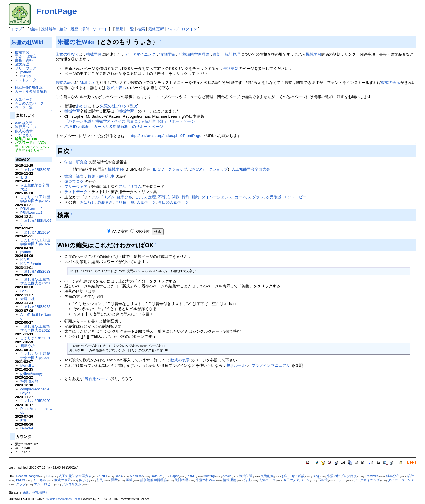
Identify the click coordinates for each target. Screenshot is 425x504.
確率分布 (124, 197)
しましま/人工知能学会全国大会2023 (35, 281)
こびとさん (24, 135)
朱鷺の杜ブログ (114, 106)
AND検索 (118, 231)
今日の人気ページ (173, 202)
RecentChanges (27, 476)
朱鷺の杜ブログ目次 (342, 476)
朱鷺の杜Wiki (76, 42)
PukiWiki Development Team (62, 499)
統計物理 (233, 54)
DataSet (27, 428)
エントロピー (295, 197)
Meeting (209, 476)
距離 (195, 197)
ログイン (189, 29)
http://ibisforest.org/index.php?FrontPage (166, 136)
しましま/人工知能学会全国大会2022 (35, 328)
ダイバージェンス (217, 197)
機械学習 (94, 54)
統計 (217, 54)
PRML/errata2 (32, 209)
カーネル (242, 197)
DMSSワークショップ (209, 169)
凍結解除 (49, 29)
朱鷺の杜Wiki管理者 (35, 493)
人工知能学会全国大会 (251, 169)
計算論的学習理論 (194, 54)
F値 (23, 421)
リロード (100, 29)
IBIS (24, 177)
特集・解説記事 (101, 176)
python (26, 72)
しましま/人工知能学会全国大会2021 (35, 356)
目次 (133, 106)
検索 (141, 29)
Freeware (371, 476)
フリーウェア (76, 187)
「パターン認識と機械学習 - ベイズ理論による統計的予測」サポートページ (130, 121)
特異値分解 (29, 381)
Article (227, 476)
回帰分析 (28, 346)
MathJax (87, 83)
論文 (80, 176)
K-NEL (26, 260)
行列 (186, 197)
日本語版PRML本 (29, 88)
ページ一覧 (24, 107)
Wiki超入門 (24, 123)
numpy (26, 76)
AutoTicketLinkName (36, 317)
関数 (176, 197)
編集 (34, 29)
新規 (119, 29)
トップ (17, 29)
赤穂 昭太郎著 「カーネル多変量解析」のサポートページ (114, 127)
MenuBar (28, 365)
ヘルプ (173, 29)
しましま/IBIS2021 (35, 338)
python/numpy (32, 373)
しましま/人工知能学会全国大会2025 (35, 199)
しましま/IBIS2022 (35, 307)
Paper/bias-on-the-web (36, 411)
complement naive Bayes (35, 391)
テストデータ (76, 192)
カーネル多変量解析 (31, 91)
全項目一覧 (125, 202)
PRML (191, 476)
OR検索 (140, 231)
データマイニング (140, 54)
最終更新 (156, 29)
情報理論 (167, 54)
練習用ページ (96, 379)
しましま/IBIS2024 (35, 232)
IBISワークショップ (170, 169)
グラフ (258, 197)
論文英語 (22, 64)
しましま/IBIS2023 (35, 271)
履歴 (74, 29)
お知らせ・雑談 (293, 476)
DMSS (21, 480)
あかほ (82, 106)
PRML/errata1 (32, 213)
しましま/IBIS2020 (35, 401)
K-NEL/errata (31, 264)
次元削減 (274, 197)
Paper (174, 476)
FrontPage (56, 11)
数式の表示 (65, 83)
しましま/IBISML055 (36, 222)
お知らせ (88, 202)
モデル (140, 197)
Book (24, 291)
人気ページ (146, 202)
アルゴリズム (130, 187)
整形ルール (236, 365)
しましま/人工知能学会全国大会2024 (35, 242)
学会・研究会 (76, 162)
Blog (316, 476)
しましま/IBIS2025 (35, 170)
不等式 (164, 197)
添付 (85, 29)
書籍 (68, 176)
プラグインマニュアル (271, 365)
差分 (63, 29)
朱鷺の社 (28, 299)
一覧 (130, 29)
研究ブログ (74, 182)
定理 (152, 197)
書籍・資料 (24, 60)
